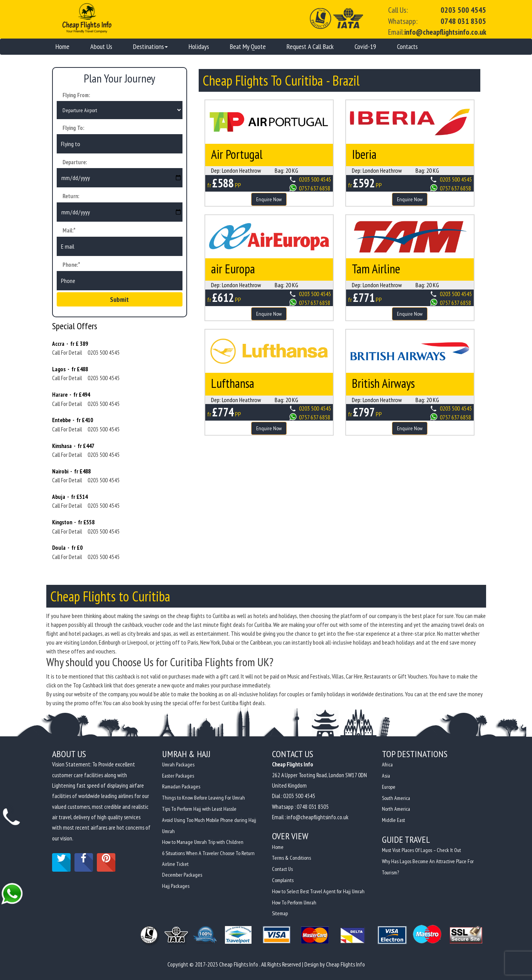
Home (62, 46)
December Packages (182, 874)
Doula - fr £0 (67, 549)
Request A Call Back (310, 46)
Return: (71, 197)
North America (396, 809)
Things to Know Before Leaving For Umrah (204, 798)
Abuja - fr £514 (70, 498)
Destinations (150, 46)
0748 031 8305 (463, 21)
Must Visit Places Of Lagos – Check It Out (422, 849)
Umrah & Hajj (186, 755)
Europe (389, 787)
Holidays (199, 46)
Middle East (394, 820)
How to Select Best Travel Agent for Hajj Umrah (318, 891)
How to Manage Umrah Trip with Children (203, 841)
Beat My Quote (248, 46)
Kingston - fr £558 (73, 523)
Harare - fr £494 (71, 396)
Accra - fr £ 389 (70, 344)
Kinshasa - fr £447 (73, 447)
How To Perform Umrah (294, 902)
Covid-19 (365, 46)
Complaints (283, 880)
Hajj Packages (176, 884)
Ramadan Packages (181, 787)
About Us (101, 46)
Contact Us (282, 869)
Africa (387, 766)
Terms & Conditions (291, 859)
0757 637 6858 (315, 188)
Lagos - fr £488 (70, 370)
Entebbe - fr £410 (73, 421)
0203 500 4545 (463, 10)
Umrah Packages (178, 766)
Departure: (75, 163)
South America (396, 798)
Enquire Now (269, 199)
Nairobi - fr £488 (71, 472)
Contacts (407, 46)
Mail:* (69, 232)
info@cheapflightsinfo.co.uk (445, 32)
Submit (119, 300)
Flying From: (76, 95)
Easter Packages (178, 776)
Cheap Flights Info (345, 963)
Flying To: (73, 129)
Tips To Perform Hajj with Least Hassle (199, 809)
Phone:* (71, 265)
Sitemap (280, 913)
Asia (386, 776)
